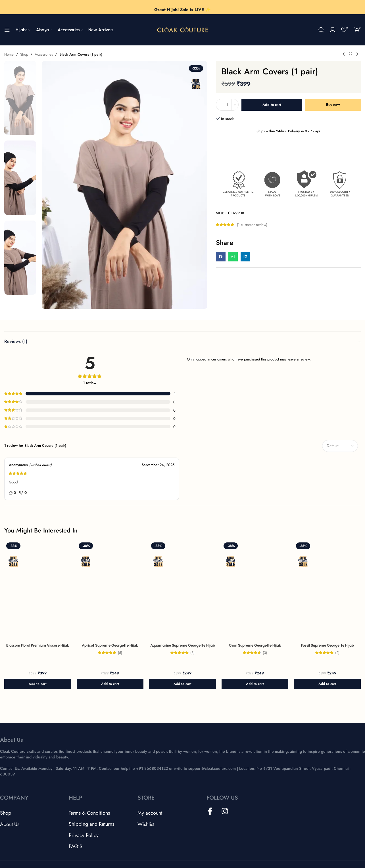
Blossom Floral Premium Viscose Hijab (38, 645)
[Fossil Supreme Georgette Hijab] (327, 591)
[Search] (321, 30)
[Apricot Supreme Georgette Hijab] (110, 591)
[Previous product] (344, 54)
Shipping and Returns (91, 824)
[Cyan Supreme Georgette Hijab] (255, 591)
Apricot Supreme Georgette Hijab (110, 645)
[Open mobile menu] (7, 30)
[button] (221, 257)
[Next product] (357, 54)
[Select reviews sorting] (340, 446)
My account (150, 813)
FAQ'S (76, 846)
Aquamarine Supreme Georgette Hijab (183, 645)
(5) (120, 653)
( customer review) (252, 225)
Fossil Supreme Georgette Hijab (328, 645)
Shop (24, 54)
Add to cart (272, 105)
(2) (337, 653)
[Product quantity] (227, 105)
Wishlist (146, 824)
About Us (10, 824)
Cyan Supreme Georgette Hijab (255, 645)
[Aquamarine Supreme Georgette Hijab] (182, 591)
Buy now (333, 105)
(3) (192, 653)
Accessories (44, 54)
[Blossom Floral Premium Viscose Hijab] (38, 591)
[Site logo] (183, 29)
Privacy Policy (84, 835)
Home (9, 54)
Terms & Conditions (89, 813)
